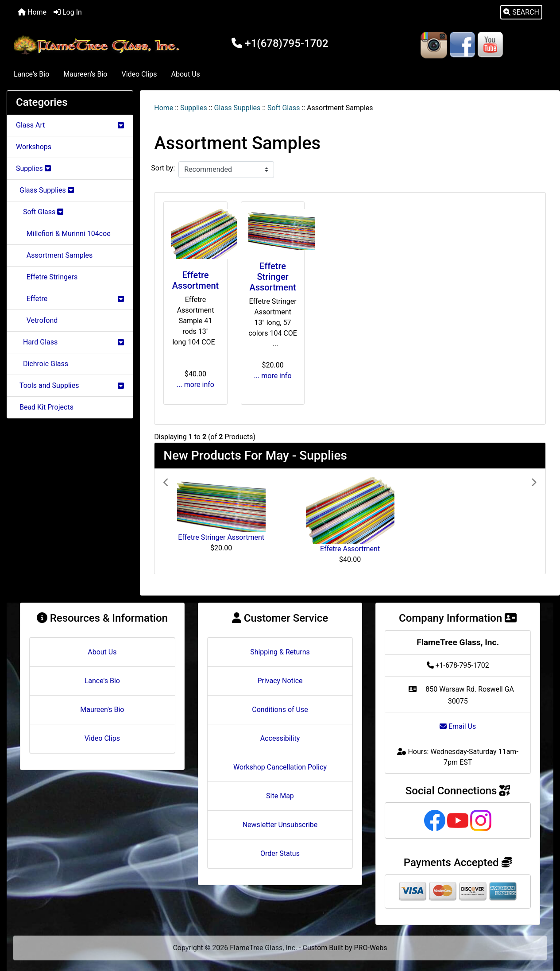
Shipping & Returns (280, 652)
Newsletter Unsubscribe (280, 825)
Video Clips (139, 74)
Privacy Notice (280, 681)
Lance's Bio (31, 74)
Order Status (280, 853)
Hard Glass (70, 342)
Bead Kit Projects (45, 407)
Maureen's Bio (85, 74)
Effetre (70, 299)
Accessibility (280, 738)
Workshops (34, 147)
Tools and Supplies (70, 385)
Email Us (458, 726)
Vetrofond (37, 320)
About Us (186, 74)
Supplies (194, 108)
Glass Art (70, 125)
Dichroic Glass (42, 364)
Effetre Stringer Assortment (272, 277)
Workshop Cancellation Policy (280, 767)
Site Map (280, 796)
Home (32, 12)
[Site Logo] (98, 45)
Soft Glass (284, 108)
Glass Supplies (238, 108)
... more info (195, 385)
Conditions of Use (280, 710)
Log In (68, 12)
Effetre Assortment (195, 280)
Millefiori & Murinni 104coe (63, 234)
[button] (521, 12)
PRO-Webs (371, 948)
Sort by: (163, 168)
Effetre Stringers (47, 277)
